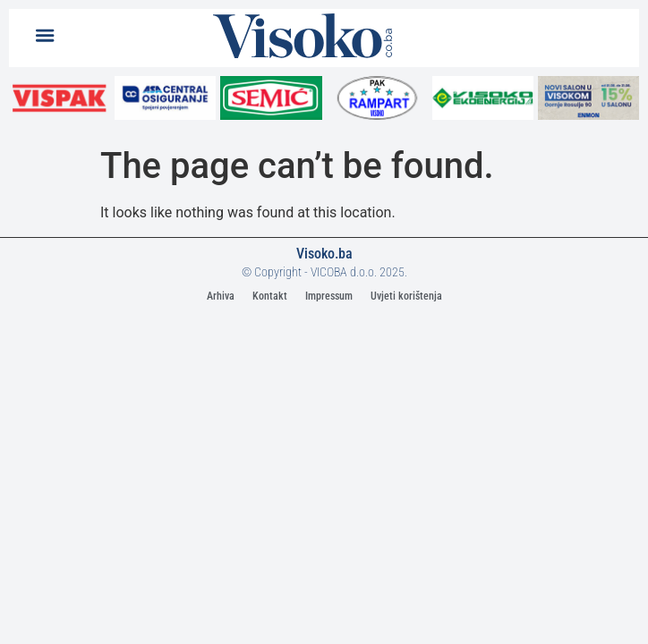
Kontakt (270, 296)
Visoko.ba (324, 254)
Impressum (329, 296)
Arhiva (221, 296)
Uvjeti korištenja (406, 296)
